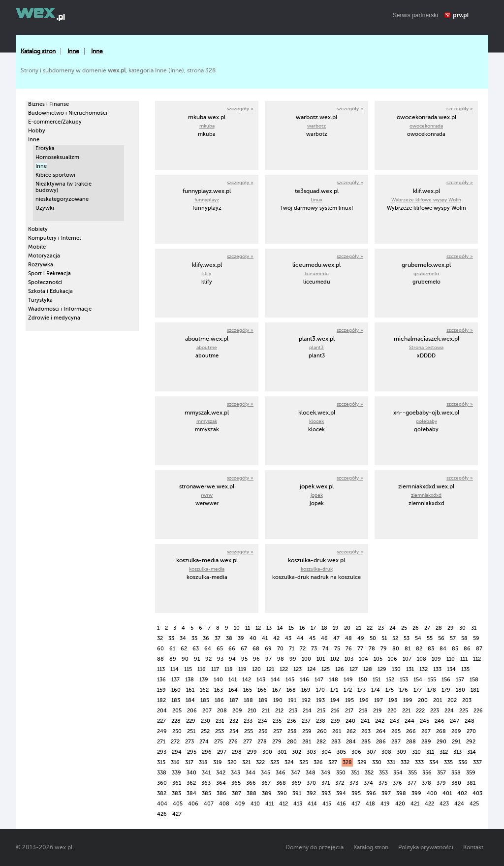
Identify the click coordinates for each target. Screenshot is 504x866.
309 (402, 752)
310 (416, 752)
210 (252, 711)
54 (418, 638)
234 (263, 721)
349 (326, 773)
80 (396, 649)
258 (292, 731)
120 (256, 669)
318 (203, 762)
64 (208, 649)
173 (362, 690)
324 (289, 762)
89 (173, 659)
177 (418, 690)
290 (441, 742)
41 (265, 638)
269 (456, 731)
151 (377, 680)
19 (336, 628)
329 (362, 762)
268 (441, 731)
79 (384, 649)
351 (355, 773)
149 (348, 680)
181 (475, 690)
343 (236, 773)
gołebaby (426, 421)
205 (177, 711)
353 (383, 773)
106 (393, 659)
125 (326, 669)
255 (249, 731)
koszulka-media (207, 569)
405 (178, 804)
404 (162, 804)
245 (425, 721)
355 (412, 773)
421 (415, 804)
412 (283, 804)
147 (319, 680)
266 (411, 731)
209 (237, 711)
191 (292, 700)
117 (215, 669)
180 (460, 690)
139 (204, 680)
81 (408, 649)
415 (327, 804)
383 (176, 793)
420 (400, 804)
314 (472, 752)
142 (247, 680)
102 (335, 659)
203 (467, 700)
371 (326, 783)
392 (311, 793)
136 (161, 680)
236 (292, 721)
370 (311, 783)
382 (162, 793)
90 (185, 659)
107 (407, 659)
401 (447, 793)
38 (229, 638)
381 (471, 783)
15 (291, 628)
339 (176, 773)
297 (222, 752)
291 (456, 742)
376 (397, 783)
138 (189, 680)
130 (396, 669)
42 (276, 638)
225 (464, 711)
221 (406, 711)
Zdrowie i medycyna (54, 318)
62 (184, 649)
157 (460, 680)
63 (196, 649)
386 (221, 793)
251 (191, 731)
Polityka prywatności (426, 847)
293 (162, 752)
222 (420, 711)
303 (311, 752)
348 (311, 773)
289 (426, 742)
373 (354, 783)
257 (278, 731)
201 (438, 700)
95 (244, 659)
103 (349, 659)
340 (191, 773)
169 (306, 690)
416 (341, 804)
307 (371, 752)
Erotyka (45, 148)
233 (248, 721)
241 (365, 721)
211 (266, 711)
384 (191, 793)
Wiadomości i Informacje (60, 309)
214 (307, 711)
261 (337, 731)
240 (350, 721)
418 (370, 804)
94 (232, 659)
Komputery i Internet (55, 238)
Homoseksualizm (57, 157)
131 (410, 669)
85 (455, 649)
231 (220, 721)
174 (376, 690)
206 (192, 711)
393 (326, 793)
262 (351, 731)
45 (312, 638)
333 (419, 762)
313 (457, 752)
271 (161, 742)
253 (220, 731)
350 (341, 773)
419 (385, 804)
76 (349, 649)
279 (277, 742)
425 (474, 804)
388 (252, 793)
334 (434, 762)
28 (439, 628)
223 (435, 711)
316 (175, 762)
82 (419, 649)
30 (462, 628)
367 (266, 783)
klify (207, 273)
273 (189, 742)
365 (236, 783)
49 (361, 638)
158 (474, 680)
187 (234, 700)
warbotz (316, 126)
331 (391, 762)
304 (326, 752)
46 (324, 638)
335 (448, 762)
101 (321, 659)
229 (191, 721)
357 (441, 773)
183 (176, 700)
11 (248, 628)
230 (205, 721)
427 (177, 814)
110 (451, 659)
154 (418, 680)
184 (190, 700)
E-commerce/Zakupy (55, 122)
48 (348, 638)
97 (268, 659)
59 (476, 638)
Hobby (37, 131)
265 (396, 731)
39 (241, 638)
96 (256, 659)
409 (240, 804)
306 (356, 752)
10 (237, 628)
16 (302, 628)
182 (161, 700)
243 (394, 721)
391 (297, 793)
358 (456, 773)
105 (378, 659)
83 (431, 649)
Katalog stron (38, 51)
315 (161, 762)
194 (335, 700)
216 (335, 711)
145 (290, 680)
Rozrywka (41, 265)
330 (377, 762)
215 (321, 711)
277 (248, 742)
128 (368, 669)
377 (412, 783)
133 (437, 669)
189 (263, 700)
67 (244, 649)
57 (453, 638)
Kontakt (473, 847)
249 (162, 731)
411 (269, 804)
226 (478, 711)
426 (162, 814)
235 (277, 721)
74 (326, 649)
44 (300, 638)
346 (281, 773)
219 (378, 711)
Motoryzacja (44, 256)
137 (175, 680)
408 (224, 804)
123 (298, 669)
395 (356, 793)
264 (381, 731)
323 (275, 762)
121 (270, 669)
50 (373, 638)
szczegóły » (240, 109)
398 (401, 793)
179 (446, 690)
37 (218, 638)
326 (318, 762)
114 (174, 669)
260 (322, 731)
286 (381, 742)
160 (176, 690)
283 (336, 742)
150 (363, 680)
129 (382, 669)
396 (371, 793)
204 (162, 711)
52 (395, 638)
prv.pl (461, 15)
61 (172, 649)
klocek (316, 421)
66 (232, 649)
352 (369, 773)
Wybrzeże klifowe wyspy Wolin (426, 200)
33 (171, 638)
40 (253, 638)
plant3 (316, 347)
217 (349, 711)
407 (209, 804)
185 (205, 700)
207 (207, 711)
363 (206, 783)
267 (426, 731)
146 (304, 680)
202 (452, 700)
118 (229, 669)
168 (291, 690)
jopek (317, 495)
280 (292, 742)
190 (278, 700)
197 (378, 700)
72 (303, 649)
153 (404, 680)
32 (160, 638)
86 (467, 649)
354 (398, 773)
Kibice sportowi (55, 175)
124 (312, 669)
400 (432, 793)
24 (393, 628)
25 (404, 628)
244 (409, 721)
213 (293, 711)
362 (191, 783)
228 (176, 721)
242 (380, 721)
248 (470, 721)
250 (177, 731)
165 (248, 690)
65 (220, 649)
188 (248, 700)
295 (192, 752)
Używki (45, 208)
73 (314, 649)
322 (260, 762)
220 (392, 711)
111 (464, 659)
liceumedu (317, 273)
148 (333, 680)
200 (423, 700)
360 (162, 783)
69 (268, 649)
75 (337, 649)
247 (455, 721)
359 (471, 773)
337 (477, 762)
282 (321, 742)
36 (206, 638)
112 (477, 659)
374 (368, 783)
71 (292, 649)
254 (234, 731)
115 (188, 669)
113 (161, 669)
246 (440, 721)
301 (282, 752)
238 (321, 721)
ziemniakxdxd (426, 495)
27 (427, 628)
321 (246, 762)
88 (160, 659)
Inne (73, 51)
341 (206, 773)
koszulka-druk (317, 569)
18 (324, 628)
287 (396, 742)
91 (197, 659)
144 (275, 680)
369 (296, 783)
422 (429, 804)
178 (432, 690)
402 (462, 793)
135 (465, 669)
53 (407, 638)
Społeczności (45, 282)
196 (364, 700)
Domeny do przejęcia (315, 847)
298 (237, 752)
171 (334, 690)
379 (441, 783)
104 (363, 659)
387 (236, 793)
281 (307, 742)
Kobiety (38, 229)
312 (444, 752)
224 (449, 711)
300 (267, 752)
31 (474, 628)
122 (284, 669)
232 (234, 721)
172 (348, 690)
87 (479, 649)
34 (183, 638)
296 (207, 752)
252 (205, 731)
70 (280, 649)
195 (349, 700)
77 (360, 649)
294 (177, 752)
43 (288, 638)
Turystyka (40, 300)
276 (233, 742)
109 (436, 659)
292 (471, 742)
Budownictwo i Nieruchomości (68, 113)
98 (281, 659)
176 (404, 690)
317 (189, 762)
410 (255, 804)
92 (208, 659)
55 (430, 638)
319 (218, 762)
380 (456, 783)
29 (451, 628)
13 (269, 628)
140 (218, 680)
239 (335, 721)
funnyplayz (207, 200)
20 (347, 628)
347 (296, 773)
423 (444, 804)
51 (384, 638)
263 (366, 731)
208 (222, 711)
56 (441, 638)
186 (219, 700)
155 (432, 680)
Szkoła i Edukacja (50, 291)
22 (370, 628)
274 (204, 742)
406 (193, 804)
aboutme (207, 347)
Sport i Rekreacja (49, 273)
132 (424, 669)
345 (266, 773)
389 (267, 793)
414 (312, 804)
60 (160, 649)
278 (262, 742)
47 (336, 638)
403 (477, 793)
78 (372, 649)
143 (261, 680)
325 (304, 762)
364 (221, 783)
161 (190, 690)
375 (383, 783)
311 (430, 752)
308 (386, 752)
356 (427, 773)
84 (443, 649)
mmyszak (207, 421)
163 (219, 690)
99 (293, 659)
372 (340, 783)
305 (341, 752)
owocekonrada (426, 126)
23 (381, 628)
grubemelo (426, 273)
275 (219, 742)
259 (307, 731)
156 (446, 680)
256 (263, 731)
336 (463, 762)
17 (313, 628)
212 (279, 711)
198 (393, 700)
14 (280, 628)
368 (281, 783)
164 (233, 690)
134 (451, 669)
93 (220, 659)
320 (232, 762)
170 (320, 690)
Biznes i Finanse (48, 104)
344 (251, 773)
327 (333, 762)
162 (204, 690)
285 (366, 742)
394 (341, 793)
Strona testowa (426, 347)
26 (416, 628)
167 (277, 690)
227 (161, 721)
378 (426, 783)
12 (258, 628)
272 (175, 742)
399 (416, 793)
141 (233, 680)
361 (177, 783)
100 (306, 659)
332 (405, 762)
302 (297, 752)
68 (256, 649)
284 (351, 742)
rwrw (207, 495)
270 (471, 731)
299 (252, 752)
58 (464, 638)
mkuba (207, 126)
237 (306, 721)
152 (390, 680)
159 (161, 690)
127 (354, 669)
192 (306, 700)
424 (459, 804)
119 (242, 669)
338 (162, 773)
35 (194, 638)
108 (422, 659)
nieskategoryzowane (62, 199)
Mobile (37, 247)
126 (340, 669)
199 (408, 700)
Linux (316, 200)
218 (363, 711)
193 (320, 700)
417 (356, 804)
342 (221, 773)
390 (282, 793)
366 (251, 783)
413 (298, 804)
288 (411, 742)
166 (262, 690)
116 (202, 669)
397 (386, 793)
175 (390, 690)
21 (359, 628)
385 (206, 793)
